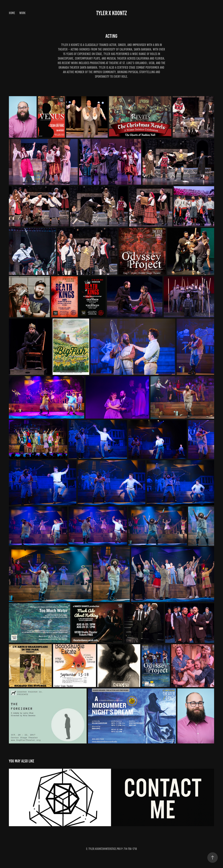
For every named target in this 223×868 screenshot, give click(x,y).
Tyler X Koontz (111, 13)
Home (12, 13)
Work (22, 13)
